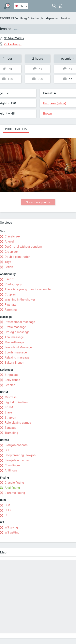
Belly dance (12, 380)
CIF (7, 515)
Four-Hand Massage (18, 347)
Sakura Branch (14, 363)
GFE (7, 450)
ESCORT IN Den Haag (13, 18)
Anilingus (11, 470)
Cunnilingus (13, 465)
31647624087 (14, 38)
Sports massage (16, 352)
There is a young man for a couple (28, 289)
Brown (47, 114)
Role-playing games (18, 423)
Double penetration (18, 257)
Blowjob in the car (17, 460)
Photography (13, 284)
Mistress (11, 397)
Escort (9, 279)
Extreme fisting (15, 493)
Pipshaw (10, 305)
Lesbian (10, 385)
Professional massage (20, 322)
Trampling (11, 433)
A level (9, 242)
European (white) (55, 103)
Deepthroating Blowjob (20, 455)
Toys (8, 262)
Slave (8, 412)
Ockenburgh (35, 18)
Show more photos (38, 202)
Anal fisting (12, 488)
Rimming (11, 310)
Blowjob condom (16, 445)
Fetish (9, 267)
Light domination (16, 402)
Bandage (10, 428)
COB (8, 510)
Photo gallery (16, 129)
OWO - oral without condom (23, 247)
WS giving (11, 527)
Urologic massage (17, 332)
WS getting (12, 532)
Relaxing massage (17, 358)
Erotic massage (15, 327)
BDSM (9, 407)
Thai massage (14, 337)
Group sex (11, 252)
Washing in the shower (20, 300)
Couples (10, 294)
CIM (7, 505)
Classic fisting (14, 483)
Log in (61, 6)
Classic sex (12, 236)
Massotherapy (14, 342)
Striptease (12, 375)
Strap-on (10, 418)
